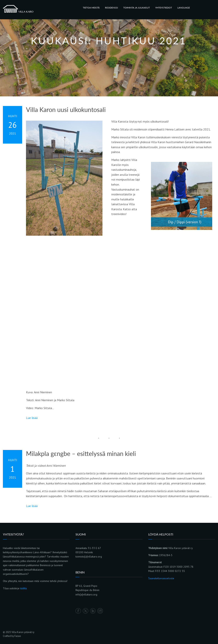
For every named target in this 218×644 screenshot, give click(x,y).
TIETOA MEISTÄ (91, 8)
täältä (23, 588)
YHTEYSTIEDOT (164, 8)
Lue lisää (32, 418)
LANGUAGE (184, 8)
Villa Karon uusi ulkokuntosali (66, 110)
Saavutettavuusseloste (161, 578)
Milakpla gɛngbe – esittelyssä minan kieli (81, 454)
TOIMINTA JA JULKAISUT (137, 8)
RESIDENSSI (111, 8)
